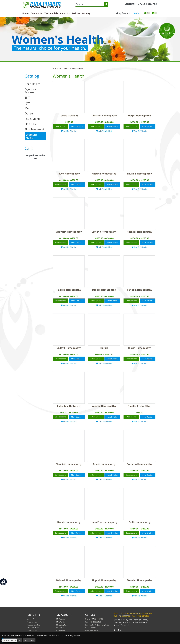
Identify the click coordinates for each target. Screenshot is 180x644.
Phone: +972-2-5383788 (94, 619)
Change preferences (10, 640)
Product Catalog (34, 625)
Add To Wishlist (70, 131)
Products (64, 68)
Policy (71, 635)
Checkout (60, 628)
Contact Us (37, 13)
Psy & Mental (33, 119)
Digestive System (30, 91)
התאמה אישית (29, 640)
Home (25, 13)
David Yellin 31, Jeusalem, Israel (97, 625)
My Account (123, 13)
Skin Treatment (34, 129)
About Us (65, 13)
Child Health (32, 84)
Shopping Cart (62, 625)
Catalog (86, 13)
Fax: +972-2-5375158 (93, 622)
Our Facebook (90, 628)
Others (29, 113)
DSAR (78, 635)
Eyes (27, 103)
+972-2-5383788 (147, 4)
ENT (27, 97)
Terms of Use (32, 631)
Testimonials (51, 13)
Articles (76, 13)
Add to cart (60, 126)
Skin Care (31, 124)
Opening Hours (33, 628)
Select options (96, 126)
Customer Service (92, 631)
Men (28, 108)
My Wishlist (61, 622)
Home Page (61, 631)
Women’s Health (32, 136)
